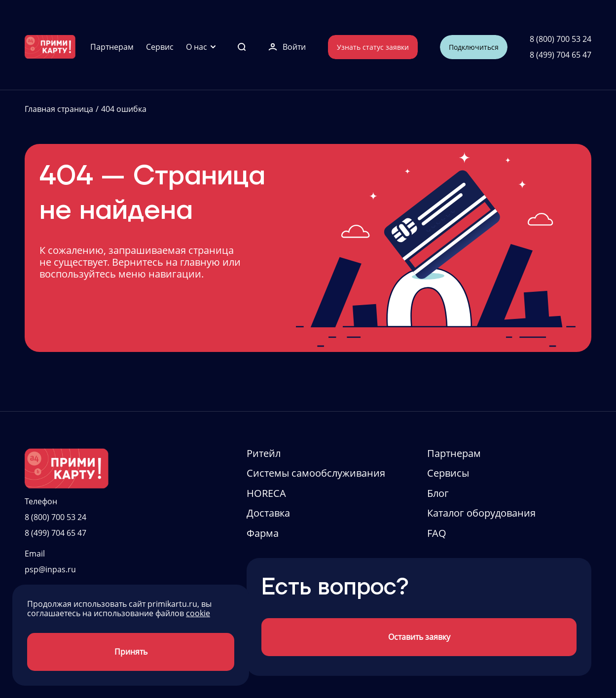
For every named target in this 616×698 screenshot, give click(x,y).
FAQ (437, 533)
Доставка (268, 513)
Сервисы (448, 473)
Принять (131, 652)
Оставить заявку (419, 637)
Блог (438, 493)
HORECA (266, 493)
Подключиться (474, 47)
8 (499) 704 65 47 (561, 55)
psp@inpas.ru (50, 569)
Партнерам (112, 47)
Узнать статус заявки (373, 47)
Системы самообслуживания (316, 473)
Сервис (160, 47)
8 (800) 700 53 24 (561, 39)
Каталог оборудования (481, 513)
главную (200, 262)
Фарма (263, 533)
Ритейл (264, 453)
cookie (198, 613)
